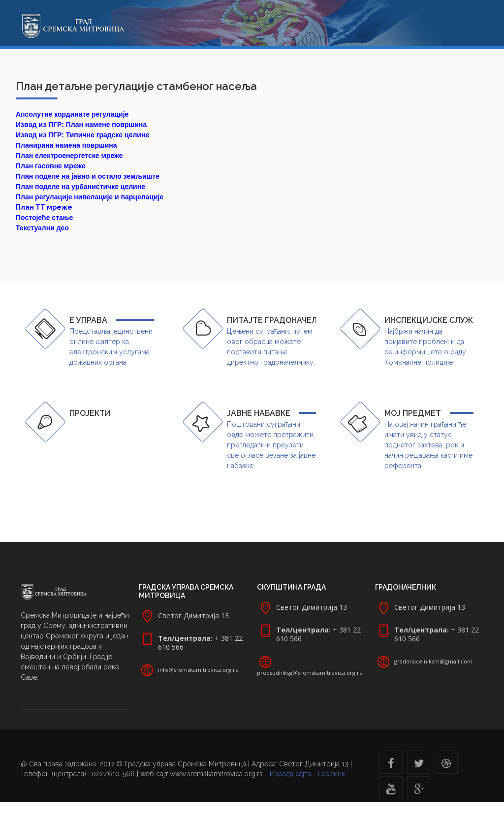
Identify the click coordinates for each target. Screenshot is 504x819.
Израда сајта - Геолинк (307, 774)
